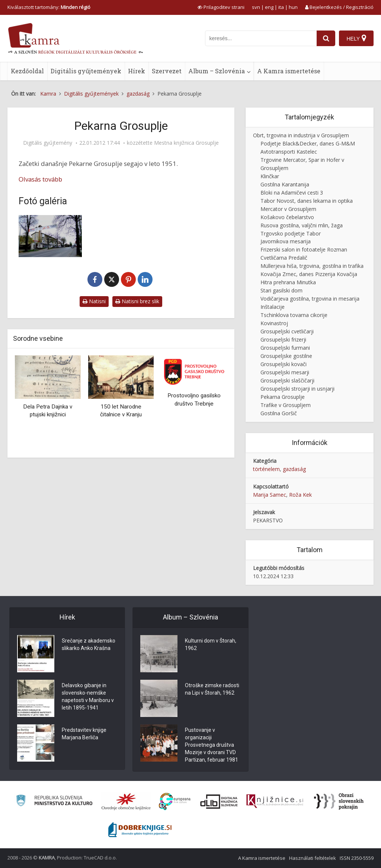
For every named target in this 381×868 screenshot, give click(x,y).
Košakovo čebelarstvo (287, 217)
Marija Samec (270, 495)
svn (256, 7)
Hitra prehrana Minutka (288, 282)
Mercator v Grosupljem (288, 209)
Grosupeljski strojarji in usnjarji (297, 389)
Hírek (137, 71)
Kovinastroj (274, 323)
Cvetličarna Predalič (284, 258)
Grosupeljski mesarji (285, 372)
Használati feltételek (313, 858)
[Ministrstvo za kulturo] (54, 802)
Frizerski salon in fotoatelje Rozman (304, 249)
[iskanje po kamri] (261, 38)
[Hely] (356, 38)
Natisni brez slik (137, 301)
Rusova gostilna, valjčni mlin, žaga (302, 225)
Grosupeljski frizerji (283, 339)
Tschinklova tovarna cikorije (294, 315)
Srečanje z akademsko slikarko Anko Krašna (89, 644)
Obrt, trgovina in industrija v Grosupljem (301, 135)
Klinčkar (270, 176)
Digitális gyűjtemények (86, 71)
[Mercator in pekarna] (50, 236)
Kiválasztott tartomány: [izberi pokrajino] (49, 7)
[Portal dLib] (219, 801)
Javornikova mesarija (286, 241)
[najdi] (326, 38)
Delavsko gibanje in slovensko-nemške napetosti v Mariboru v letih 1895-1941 (88, 696)
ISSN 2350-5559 (357, 858)
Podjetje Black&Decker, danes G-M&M (308, 143)
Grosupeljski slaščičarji (287, 380)
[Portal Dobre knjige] (140, 830)
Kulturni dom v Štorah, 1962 (211, 644)
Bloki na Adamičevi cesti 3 (292, 193)
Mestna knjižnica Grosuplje (186, 143)
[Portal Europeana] (175, 802)
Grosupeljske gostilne (286, 356)
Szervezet (167, 71)
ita (281, 7)
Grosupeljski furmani (285, 348)
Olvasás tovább (40, 179)
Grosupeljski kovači (284, 364)
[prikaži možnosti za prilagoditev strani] (221, 7)
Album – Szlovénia (217, 71)
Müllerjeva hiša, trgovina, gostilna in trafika (312, 266)
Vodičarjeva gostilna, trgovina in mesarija (310, 299)
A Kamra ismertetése (289, 71)
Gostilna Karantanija (285, 184)
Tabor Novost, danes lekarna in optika (307, 201)
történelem (266, 469)
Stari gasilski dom (281, 290)
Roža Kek (300, 495)
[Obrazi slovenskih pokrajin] (339, 801)
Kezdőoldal (27, 71)
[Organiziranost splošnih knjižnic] (126, 801)
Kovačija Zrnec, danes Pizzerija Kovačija (309, 274)
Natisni (94, 301)
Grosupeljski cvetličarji (287, 331)
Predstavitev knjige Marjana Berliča (84, 734)
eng (269, 7)
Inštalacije (273, 307)
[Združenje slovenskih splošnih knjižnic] (275, 801)
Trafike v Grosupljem (286, 405)
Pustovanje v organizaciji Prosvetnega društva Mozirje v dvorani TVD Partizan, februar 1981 (212, 745)
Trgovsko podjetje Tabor (291, 233)
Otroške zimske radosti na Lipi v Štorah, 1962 (212, 689)
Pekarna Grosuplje (283, 397)
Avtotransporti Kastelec (289, 152)
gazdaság (294, 469)
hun (293, 7)
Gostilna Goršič (279, 413)
